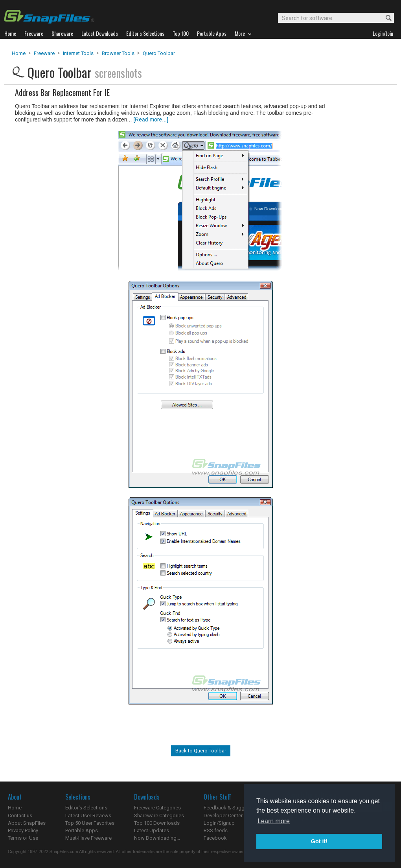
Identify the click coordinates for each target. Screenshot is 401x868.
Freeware (44, 53)
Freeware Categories (157, 808)
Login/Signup (219, 823)
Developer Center (223, 816)
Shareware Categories (159, 816)
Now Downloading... (157, 838)
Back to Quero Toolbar (201, 751)
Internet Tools (78, 53)
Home (19, 53)
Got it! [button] (319, 841)
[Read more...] (151, 120)
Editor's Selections (86, 808)
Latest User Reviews (88, 816)
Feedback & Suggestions (233, 808)
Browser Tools (118, 53)
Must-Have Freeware (88, 838)
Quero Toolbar (159, 53)
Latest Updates (152, 830)
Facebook (215, 838)
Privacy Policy (23, 830)
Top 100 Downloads (157, 823)
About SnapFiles (27, 823)
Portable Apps (82, 830)
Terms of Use (23, 838)
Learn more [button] (274, 821)
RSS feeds (216, 830)
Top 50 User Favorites (90, 823)
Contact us (20, 816)
